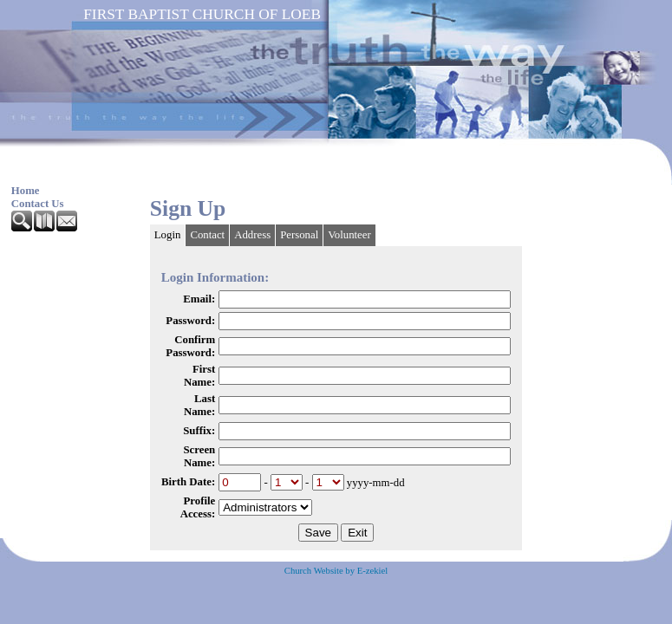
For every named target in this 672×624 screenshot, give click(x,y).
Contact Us (38, 204)
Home (26, 191)
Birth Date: (188, 482)
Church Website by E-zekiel (336, 571)
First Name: (199, 376)
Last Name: (199, 405)
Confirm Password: (190, 346)
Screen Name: (199, 456)
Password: (190, 321)
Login (168, 235)
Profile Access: (198, 507)
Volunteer (349, 235)
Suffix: (199, 431)
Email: (199, 299)
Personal (299, 235)
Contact (207, 235)
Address (252, 235)
